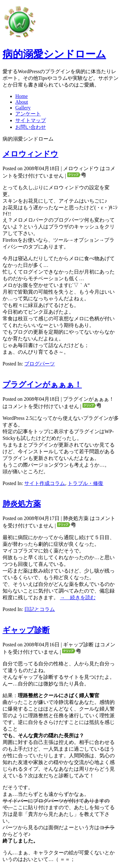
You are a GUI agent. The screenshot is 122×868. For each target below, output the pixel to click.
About (22, 102)
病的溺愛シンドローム (54, 54)
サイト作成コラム (45, 483)
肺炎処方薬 (22, 504)
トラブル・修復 (85, 483)
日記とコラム (39, 609)
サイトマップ (31, 120)
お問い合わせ (31, 127)
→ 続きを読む (78, 597)
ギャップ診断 (26, 630)
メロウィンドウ (30, 154)
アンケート (28, 114)
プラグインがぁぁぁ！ (42, 385)
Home (22, 96)
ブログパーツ (39, 364)
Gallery (23, 108)
